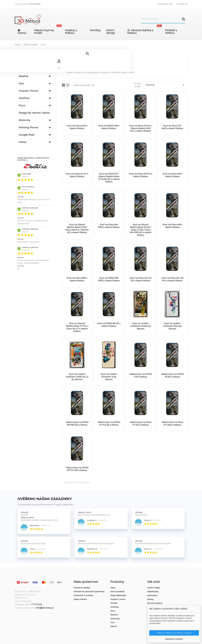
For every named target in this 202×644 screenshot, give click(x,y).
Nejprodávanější (118, 595)
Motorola (24, 120)
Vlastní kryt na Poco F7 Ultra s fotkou (172, 423)
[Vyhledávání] (163, 19)
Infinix (23, 142)
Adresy (150, 599)
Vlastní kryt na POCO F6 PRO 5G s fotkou (77, 423)
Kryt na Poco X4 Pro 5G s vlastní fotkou (140, 279)
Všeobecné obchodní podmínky (89, 592)
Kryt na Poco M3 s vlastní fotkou (172, 175)
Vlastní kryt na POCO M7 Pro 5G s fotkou (77, 469)
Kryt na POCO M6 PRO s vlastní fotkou (109, 279)
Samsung (25, 69)
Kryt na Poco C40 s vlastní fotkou (77, 127)
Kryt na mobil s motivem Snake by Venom (140, 326)
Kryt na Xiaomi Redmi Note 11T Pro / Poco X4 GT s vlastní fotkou (77, 327)
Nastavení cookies (174, 639)
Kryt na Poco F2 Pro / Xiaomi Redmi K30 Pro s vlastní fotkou (140, 128)
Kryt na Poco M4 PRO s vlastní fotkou (109, 226)
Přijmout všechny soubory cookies (174, 633)
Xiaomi (23, 62)
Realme (24, 76)
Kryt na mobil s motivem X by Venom (109, 377)
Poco (22, 105)
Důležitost (165, 85)
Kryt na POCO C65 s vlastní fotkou (109, 127)
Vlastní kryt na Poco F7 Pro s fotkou (140, 423)
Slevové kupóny (155, 603)
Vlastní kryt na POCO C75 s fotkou (140, 375)
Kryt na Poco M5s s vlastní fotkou (77, 279)
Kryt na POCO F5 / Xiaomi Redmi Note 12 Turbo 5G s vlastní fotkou (109, 178)
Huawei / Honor (29, 91)
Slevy (113, 588)
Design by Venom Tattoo (34, 113)
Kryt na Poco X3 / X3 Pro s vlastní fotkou (172, 279)
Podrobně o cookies (83, 595)
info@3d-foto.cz (45, 608)
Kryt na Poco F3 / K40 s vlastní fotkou (172, 127)
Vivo (21, 84)
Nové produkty (117, 592)
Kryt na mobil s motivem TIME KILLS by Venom (77, 377)
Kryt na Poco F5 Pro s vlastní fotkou (140, 175)
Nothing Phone (28, 127)
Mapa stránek (80, 599)
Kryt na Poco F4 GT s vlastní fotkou (77, 175)
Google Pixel (27, 135)
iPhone (23, 54)
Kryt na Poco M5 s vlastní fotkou (172, 226)
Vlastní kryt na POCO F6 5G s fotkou (172, 375)
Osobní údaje (154, 588)
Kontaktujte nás (165, 4)
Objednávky (153, 592)
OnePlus (24, 98)
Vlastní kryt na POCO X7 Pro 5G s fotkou (109, 423)
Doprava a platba (82, 588)
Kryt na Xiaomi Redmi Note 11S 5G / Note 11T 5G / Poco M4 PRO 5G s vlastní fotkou (140, 230)
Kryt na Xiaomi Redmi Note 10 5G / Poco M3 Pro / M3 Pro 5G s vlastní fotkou (77, 228)
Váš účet (154, 582)
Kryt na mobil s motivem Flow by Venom (172, 326)
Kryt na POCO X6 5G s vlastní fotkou (109, 325)
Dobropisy (152, 595)
